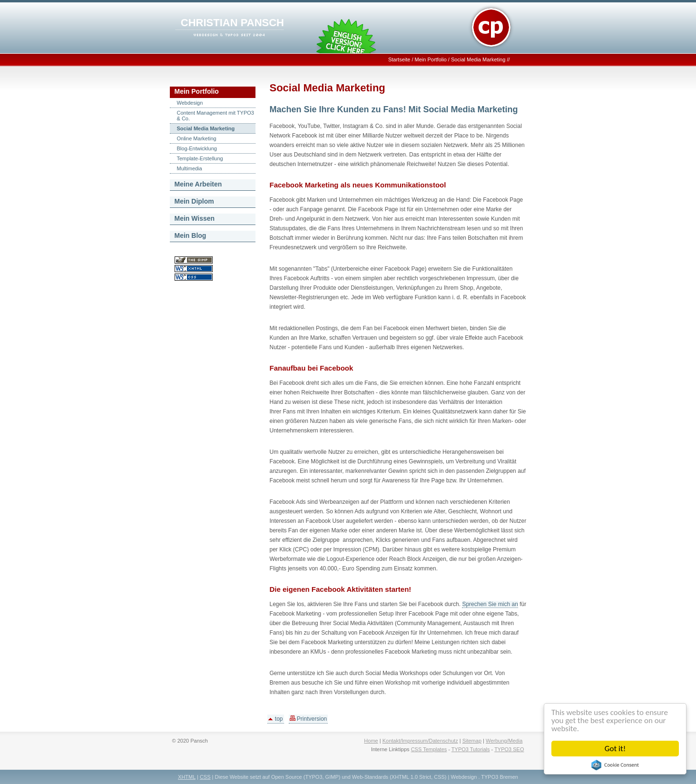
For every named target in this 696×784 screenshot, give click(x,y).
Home (371, 741)
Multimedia (190, 168)
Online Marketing (197, 138)
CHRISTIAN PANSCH (232, 23)
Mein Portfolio (431, 59)
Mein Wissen (195, 218)
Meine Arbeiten (198, 184)
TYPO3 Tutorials (471, 749)
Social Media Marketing (478, 59)
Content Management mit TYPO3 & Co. (216, 116)
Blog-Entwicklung (197, 148)
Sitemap (472, 741)
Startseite (399, 59)
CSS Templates (429, 749)
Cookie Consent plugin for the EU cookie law (615, 765)
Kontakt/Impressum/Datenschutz (420, 741)
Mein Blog (191, 235)
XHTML (187, 777)
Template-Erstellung (200, 158)
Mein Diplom (194, 201)
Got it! (615, 749)
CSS (205, 777)
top (276, 719)
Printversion (309, 719)
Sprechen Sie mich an (490, 604)
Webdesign (190, 103)
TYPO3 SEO (509, 749)
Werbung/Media (504, 741)
